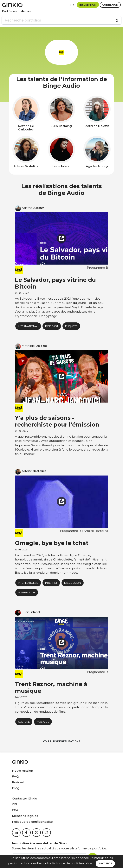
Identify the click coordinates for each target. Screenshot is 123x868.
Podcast (18, 782)
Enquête (71, 326)
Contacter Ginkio (25, 798)
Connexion (110, 5)
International (28, 326)
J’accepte (105, 863)
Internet (51, 583)
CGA (15, 810)
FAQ (15, 776)
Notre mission (23, 771)
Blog (16, 788)
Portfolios (9, 11)
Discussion (73, 583)
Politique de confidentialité (72, 863)
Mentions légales (25, 816)
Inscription (88, 5)
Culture (24, 722)
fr (72, 5)
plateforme (27, 592)
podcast (52, 326)
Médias (26, 11)
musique (43, 722)
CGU (15, 804)
